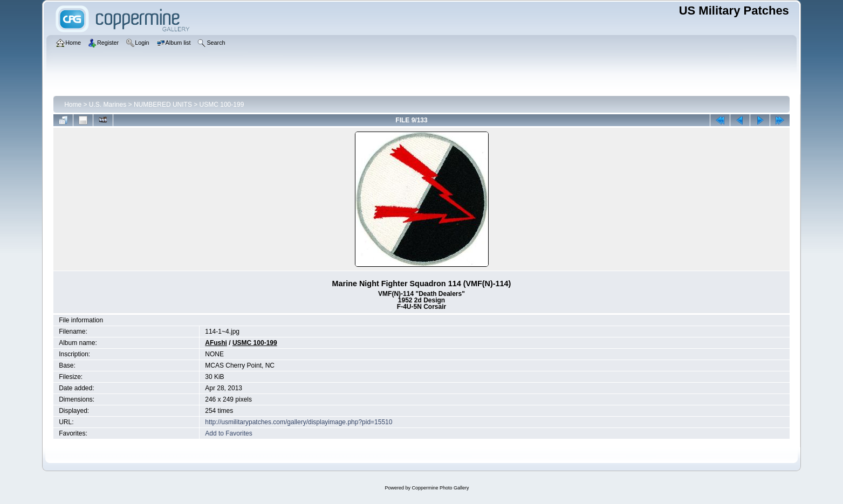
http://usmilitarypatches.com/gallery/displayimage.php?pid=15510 (299, 422)
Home (73, 105)
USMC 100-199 (222, 105)
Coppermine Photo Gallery (440, 488)
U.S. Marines (108, 105)
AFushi (216, 343)
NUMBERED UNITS (163, 105)
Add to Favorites (228, 433)
